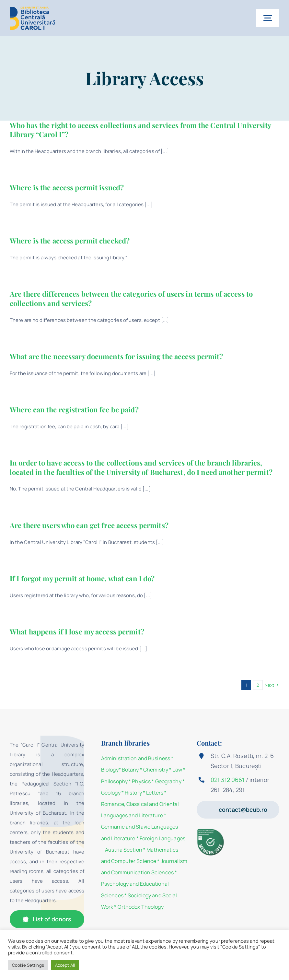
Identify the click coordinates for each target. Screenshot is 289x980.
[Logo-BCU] (32, 9)
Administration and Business (136, 758)
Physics (141, 781)
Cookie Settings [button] (28, 965)
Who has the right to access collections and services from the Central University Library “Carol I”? (140, 130)
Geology (111, 793)
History (133, 793)
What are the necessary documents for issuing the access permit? (116, 356)
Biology (110, 770)
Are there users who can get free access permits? (89, 525)
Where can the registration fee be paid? (74, 409)
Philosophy (114, 781)
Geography (168, 781)
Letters (155, 793)
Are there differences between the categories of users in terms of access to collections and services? (131, 298)
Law (177, 770)
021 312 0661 (227, 780)
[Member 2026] (211, 831)
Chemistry (156, 770)
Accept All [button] (65, 965)
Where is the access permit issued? (67, 187)
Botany (130, 770)
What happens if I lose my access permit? (77, 632)
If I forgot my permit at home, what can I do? (82, 578)
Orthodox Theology (141, 907)
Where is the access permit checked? (70, 241)
